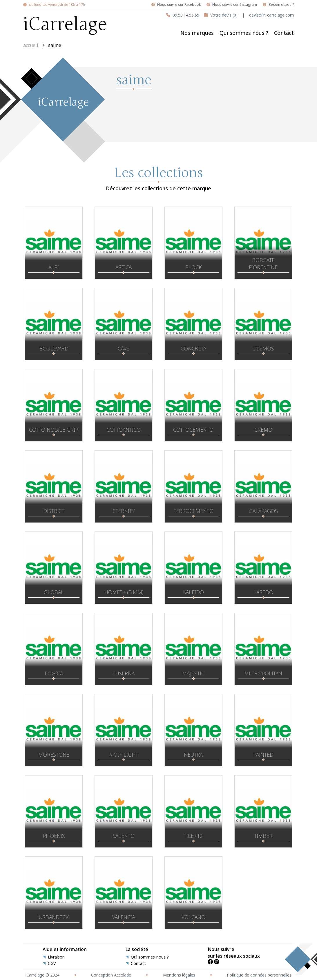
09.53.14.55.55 (186, 15)
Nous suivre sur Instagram (235, 5)
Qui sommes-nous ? (150, 957)
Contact (284, 33)
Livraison (56, 957)
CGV (52, 963)
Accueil (31, 45)
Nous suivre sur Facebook (179, 5)
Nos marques (197, 33)
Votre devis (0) (224, 15)
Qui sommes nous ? (244, 33)
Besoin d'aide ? (281, 5)
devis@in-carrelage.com (271, 15)
